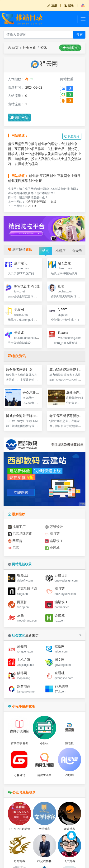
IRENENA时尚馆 (19, 829)
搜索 (80, 35)
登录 (69, 5)
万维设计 (54, 527)
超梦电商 (24, 686)
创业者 (34, 176)
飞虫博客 (70, 861)
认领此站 (72, 136)
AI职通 (69, 775)
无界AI (19, 310)
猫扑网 (22, 673)
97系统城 (61, 686)
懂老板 (70, 743)
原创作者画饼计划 (19, 370)
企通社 (60, 673)
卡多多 (19, 333)
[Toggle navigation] (83, 19)
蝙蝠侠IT (54, 541)
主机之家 (24, 660)
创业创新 (35, 181)
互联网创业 (48, 176)
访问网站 (19, 117)
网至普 (15, 541)
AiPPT (62, 310)
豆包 (61, 286)
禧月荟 (52, 534)
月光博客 (19, 861)
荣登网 (22, 646)
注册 (52, 5)
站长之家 (64, 263)
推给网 (60, 646)
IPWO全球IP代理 (27, 286)
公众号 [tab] (77, 251)
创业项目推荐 (18, 181)
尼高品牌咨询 (20, 534)
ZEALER (30, 206)
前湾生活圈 (44, 775)
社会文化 (29, 48)
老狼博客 (70, 829)
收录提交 (70, 48)
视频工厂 (17, 527)
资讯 (44, 48)
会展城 (52, 548)
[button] (83, 5)
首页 (13, 48)
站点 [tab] (46, 251)
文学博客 (44, 829)
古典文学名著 (19, 743)
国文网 (60, 660)
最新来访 (23, 635)
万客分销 (19, 775)
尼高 (14, 548)
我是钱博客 (44, 861)
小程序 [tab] (61, 251)
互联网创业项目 (69, 176)
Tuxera (63, 333)
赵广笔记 (21, 263)
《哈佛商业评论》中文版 (41, 202)
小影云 (44, 743)
